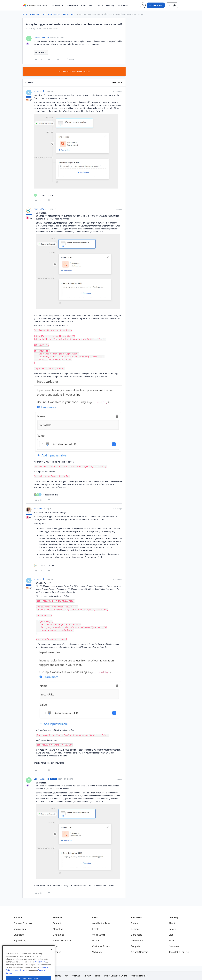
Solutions (58, 917)
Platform (18, 917)
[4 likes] (46, 495)
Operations (58, 935)
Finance (57, 952)
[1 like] (44, 195)
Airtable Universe (139, 952)
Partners (135, 923)
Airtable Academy (101, 923)
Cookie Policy (40, 970)
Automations (69, 14)
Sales (56, 946)
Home (25, 14)
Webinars (97, 952)
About (172, 923)
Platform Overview (23, 923)
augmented (39, 91)
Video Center (99, 935)
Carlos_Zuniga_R (41, 37)
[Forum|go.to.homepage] (35, 5)
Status (172, 940)
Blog (171, 935)
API (67, 976)
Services (135, 929)
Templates (136, 946)
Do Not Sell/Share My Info (116, 976)
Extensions (19, 935)
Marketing (58, 929)
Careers (173, 929)
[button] (156, 5)
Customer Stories (101, 946)
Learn (95, 917)
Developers (136, 935)
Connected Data (22, 952)
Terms (97, 976)
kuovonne (38, 508)
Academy (110, 5)
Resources (136, 917)
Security (57, 976)
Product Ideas (87, 5)
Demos (96, 940)
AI (15, 946)
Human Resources (62, 940)
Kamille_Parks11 (41, 209)
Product (57, 923)
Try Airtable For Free (179, 952)
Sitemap (76, 976)
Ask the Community (52, 14)
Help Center (123, 5)
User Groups (72, 5)
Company (174, 917)
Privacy (87, 976)
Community (35, 14)
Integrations (20, 929)
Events (100, 5)
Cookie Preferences (140, 976)
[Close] (51, 958)
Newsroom (174, 946)
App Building (20, 940)
